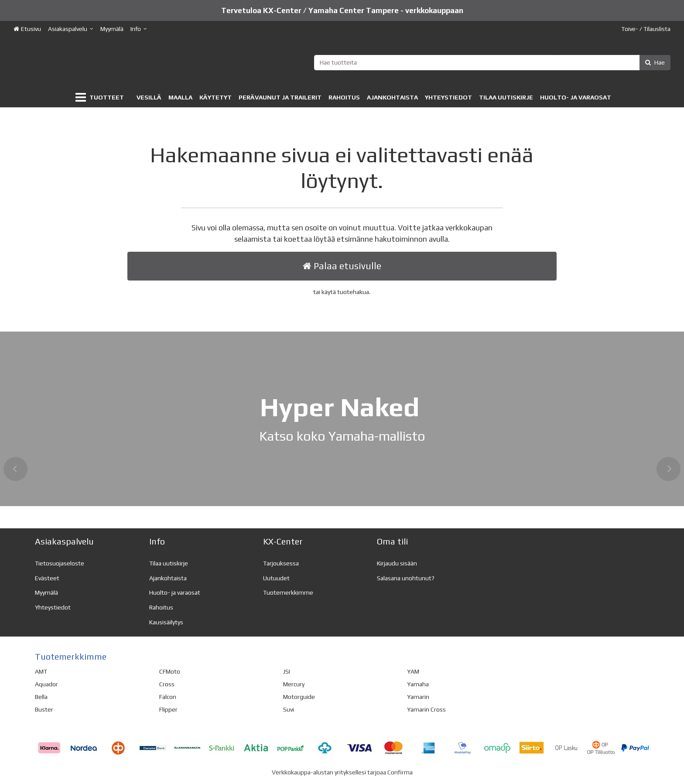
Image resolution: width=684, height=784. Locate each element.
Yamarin (418, 697)
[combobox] (492, 63)
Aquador (46, 684)
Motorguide (299, 697)
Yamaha (418, 684)
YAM (413, 671)
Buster (44, 709)
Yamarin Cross (426, 709)
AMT (41, 671)
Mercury (294, 684)
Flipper (168, 709)
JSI (287, 671)
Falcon (168, 697)
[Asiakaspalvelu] (71, 29)
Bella (41, 697)
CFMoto (170, 671)
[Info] (139, 29)
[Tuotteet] (101, 98)
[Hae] (655, 63)
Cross (167, 684)
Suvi (289, 709)
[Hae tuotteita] (492, 63)
